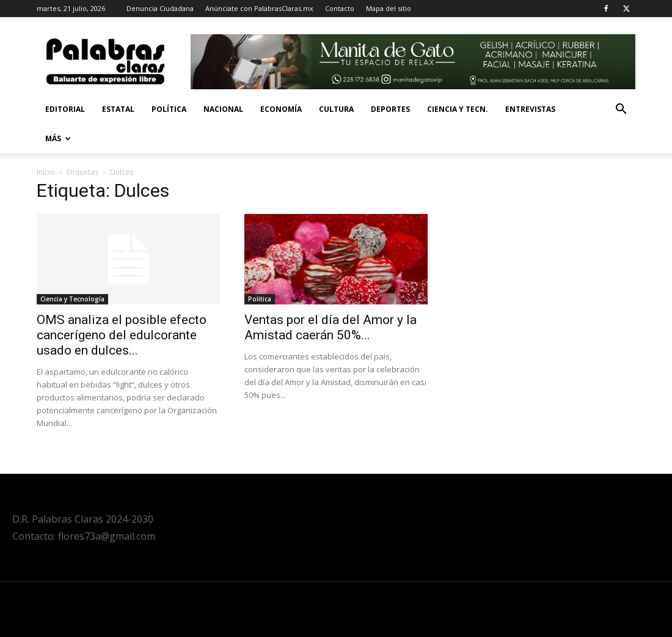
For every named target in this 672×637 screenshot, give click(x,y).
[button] (621, 110)
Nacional (223, 109)
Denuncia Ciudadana (160, 8)
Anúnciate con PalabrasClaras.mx (259, 8)
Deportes (390, 109)
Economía (281, 109)
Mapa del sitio (389, 8)
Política (169, 109)
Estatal (118, 109)
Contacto (340, 8)
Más (58, 138)
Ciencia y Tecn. (458, 109)
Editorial (65, 109)
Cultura (336, 109)
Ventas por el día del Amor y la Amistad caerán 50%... (331, 327)
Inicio (46, 172)
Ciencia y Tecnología (72, 299)
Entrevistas (530, 109)
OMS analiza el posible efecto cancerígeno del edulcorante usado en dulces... (122, 335)
